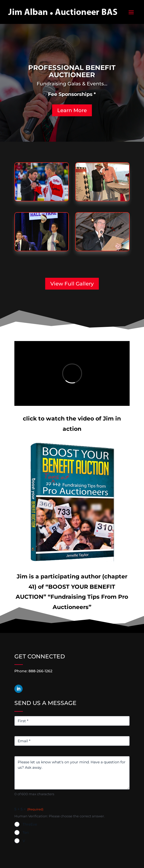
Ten (26, 833)
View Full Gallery (72, 284)
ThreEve (30, 824)
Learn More (72, 110)
